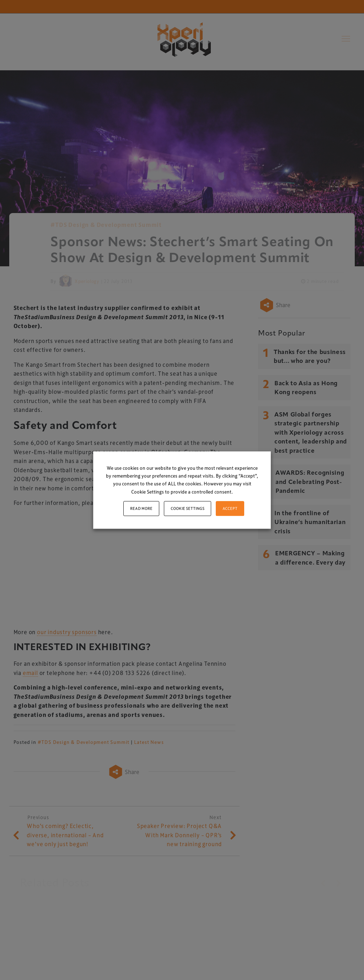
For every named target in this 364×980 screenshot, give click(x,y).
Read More (141, 508)
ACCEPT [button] (230, 508)
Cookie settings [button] (188, 508)
